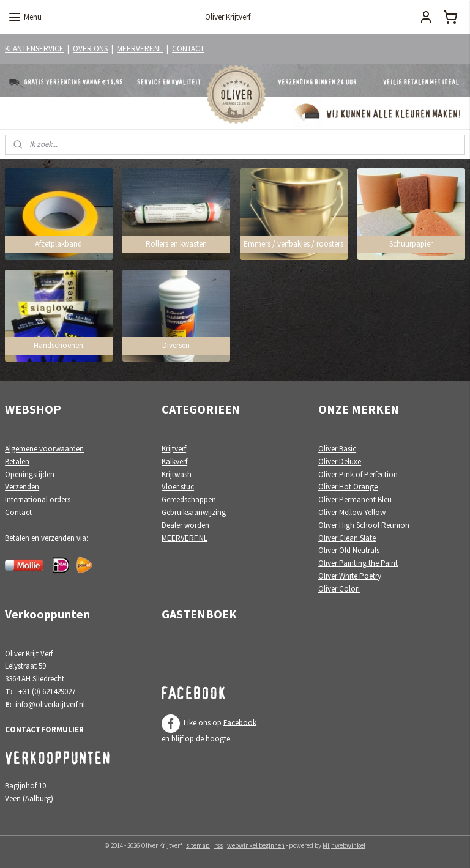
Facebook (240, 722)
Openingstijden (30, 474)
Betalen (17, 462)
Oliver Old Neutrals (349, 550)
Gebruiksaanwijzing (194, 512)
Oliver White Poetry (350, 576)
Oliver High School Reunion (364, 525)
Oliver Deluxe (340, 462)
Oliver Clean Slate (347, 538)
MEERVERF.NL (140, 49)
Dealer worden (185, 525)
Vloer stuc (178, 487)
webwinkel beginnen (256, 845)
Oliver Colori (339, 589)
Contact (18, 512)
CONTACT (188, 49)
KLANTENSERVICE (34, 49)
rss (218, 845)
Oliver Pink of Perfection (358, 474)
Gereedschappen (189, 499)
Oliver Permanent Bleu (355, 499)
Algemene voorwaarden (44, 449)
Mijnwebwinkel (344, 845)
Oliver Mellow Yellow (352, 512)
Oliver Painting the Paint (358, 563)
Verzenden (22, 487)
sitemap (198, 845)
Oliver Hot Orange (348, 487)
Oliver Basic (337, 449)
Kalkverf (174, 462)
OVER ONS (90, 49)
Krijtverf (174, 449)
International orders (38, 499)
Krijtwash (177, 474)
